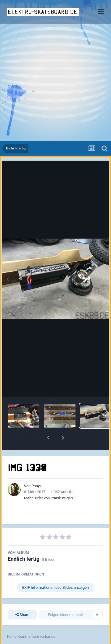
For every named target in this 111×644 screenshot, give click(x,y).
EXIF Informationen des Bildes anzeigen (55, 587)
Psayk (37, 486)
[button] (48, 438)
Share (22, 615)
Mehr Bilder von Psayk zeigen (48, 498)
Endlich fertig (24, 559)
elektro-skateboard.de (43, 12)
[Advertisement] (55, 83)
